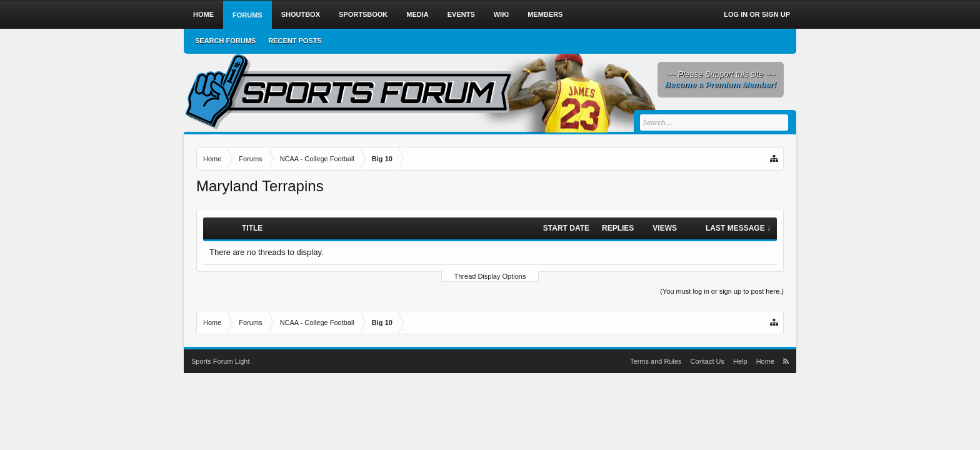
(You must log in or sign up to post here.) (722, 291)
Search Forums (225, 41)
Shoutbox (301, 14)
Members (545, 14)
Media (417, 14)
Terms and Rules (656, 361)
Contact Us (707, 361)
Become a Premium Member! (721, 85)
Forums (247, 15)
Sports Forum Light (221, 361)
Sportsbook (363, 14)
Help (740, 361)
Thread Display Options (490, 276)
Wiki (501, 14)
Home (203, 14)
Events (461, 14)
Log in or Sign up (757, 14)
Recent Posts (295, 41)
